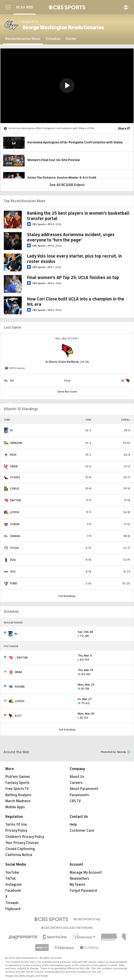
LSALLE (15, 488)
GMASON (16, 443)
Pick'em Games (18, 777)
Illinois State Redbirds (64, 362)
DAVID (14, 466)
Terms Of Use (16, 825)
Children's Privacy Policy (25, 837)
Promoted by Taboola (116, 752)
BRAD (19, 672)
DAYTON (15, 500)
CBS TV (75, 801)
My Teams (78, 885)
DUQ (13, 560)
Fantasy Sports (17, 783)
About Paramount (84, 789)
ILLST (18, 716)
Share (122, 129)
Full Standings (67, 596)
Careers (76, 783)
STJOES (15, 477)
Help (73, 825)
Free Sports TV (17, 789)
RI (11, 430)
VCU (13, 572)
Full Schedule (67, 730)
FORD (14, 583)
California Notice (19, 855)
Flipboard (13, 909)
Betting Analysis (18, 795)
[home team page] (67, 350)
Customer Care (82, 831)
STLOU (14, 548)
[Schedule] (53, 39)
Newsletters (79, 879)
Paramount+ (80, 795)
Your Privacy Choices (22, 843)
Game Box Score (67, 392)
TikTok (11, 879)
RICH (13, 455)
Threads (12, 903)
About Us (77, 777)
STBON (15, 524)
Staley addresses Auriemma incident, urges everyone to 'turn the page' (71, 237)
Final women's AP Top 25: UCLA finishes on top (73, 278)
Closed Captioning (20, 849)
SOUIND (20, 687)
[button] (67, 86)
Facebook (13, 891)
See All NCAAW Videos (67, 185)
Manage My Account (86, 873)
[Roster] (71, 39)
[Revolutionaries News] (23, 39)
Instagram (14, 885)
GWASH (15, 536)
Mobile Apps (15, 807)
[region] (67, 86)
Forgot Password (83, 891)
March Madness (18, 801)
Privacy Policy (16, 831)
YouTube (12, 873)
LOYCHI (15, 512)
